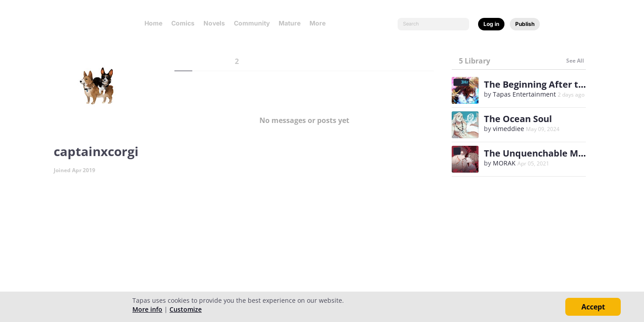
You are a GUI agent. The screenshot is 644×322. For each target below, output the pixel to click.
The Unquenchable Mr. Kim (544, 153)
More (320, 23)
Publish (525, 24)
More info (147, 309)
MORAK (504, 163)
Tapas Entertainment (524, 94)
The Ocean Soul (518, 119)
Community (252, 23)
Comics (183, 23)
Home (153, 23)
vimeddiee (508, 129)
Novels (214, 23)
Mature (290, 23)
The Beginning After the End (546, 84)
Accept (593, 307)
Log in (491, 24)
